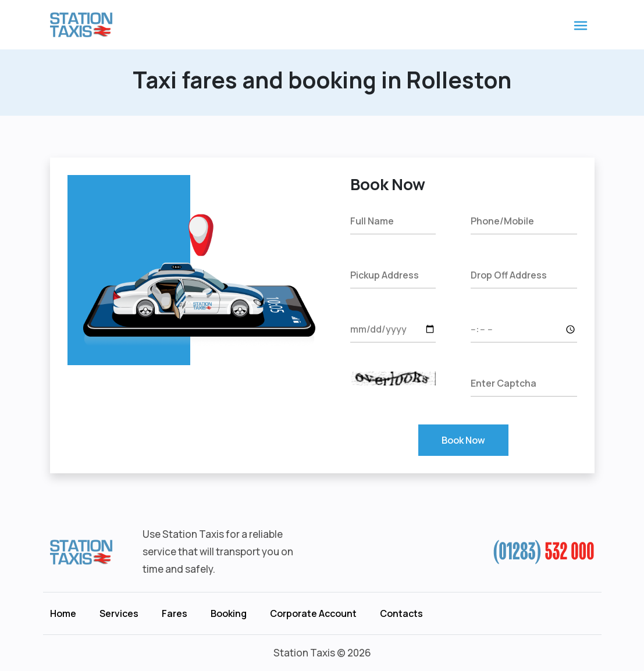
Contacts (401, 613)
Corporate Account (313, 613)
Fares (175, 613)
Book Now (463, 440)
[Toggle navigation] (581, 25)
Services (119, 613)
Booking (229, 613)
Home (63, 613)
